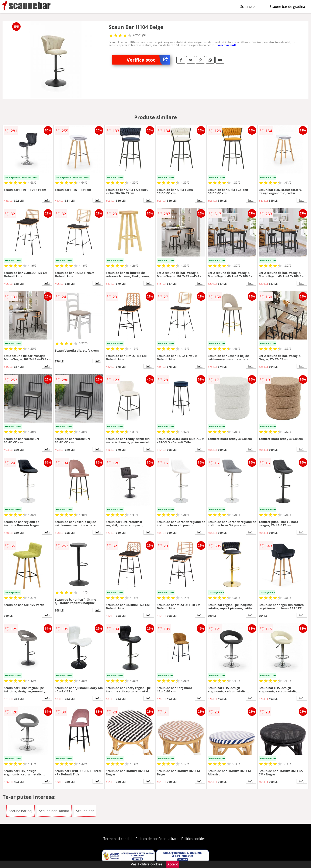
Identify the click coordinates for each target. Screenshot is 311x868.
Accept (173, 864)
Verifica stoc (148, 60)
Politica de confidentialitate (157, 839)
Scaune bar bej (20, 811)
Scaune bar (249, 7)
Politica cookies (193, 839)
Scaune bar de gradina (287, 7)
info (47, 200)
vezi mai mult (227, 45)
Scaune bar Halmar (54, 811)
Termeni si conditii (118, 839)
